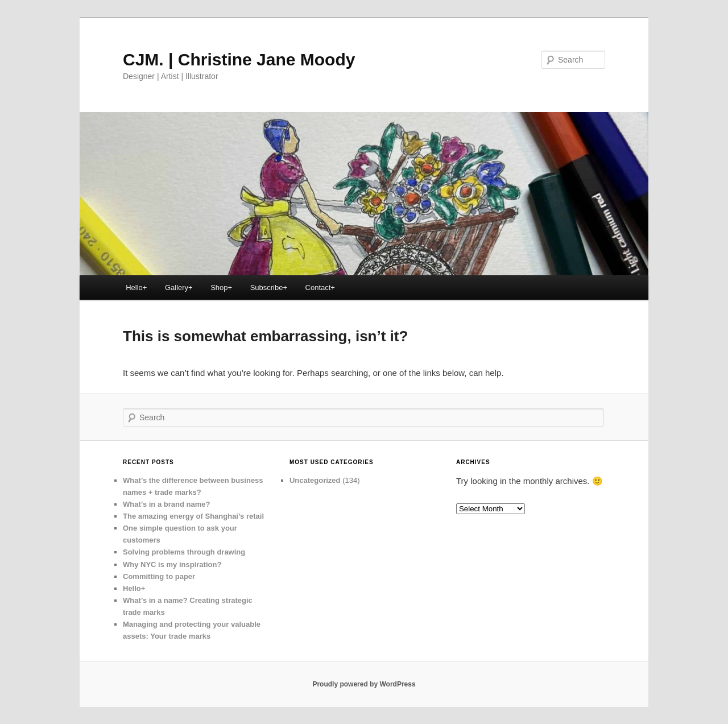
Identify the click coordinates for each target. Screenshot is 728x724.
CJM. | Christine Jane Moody (239, 59)
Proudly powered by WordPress (364, 684)
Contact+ (320, 287)
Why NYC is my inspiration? (172, 564)
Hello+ (136, 287)
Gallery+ (179, 287)
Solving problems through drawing (184, 552)
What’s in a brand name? (166, 504)
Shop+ (221, 287)
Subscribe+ (269, 287)
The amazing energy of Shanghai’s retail (193, 516)
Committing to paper (159, 576)
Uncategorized (315, 480)
